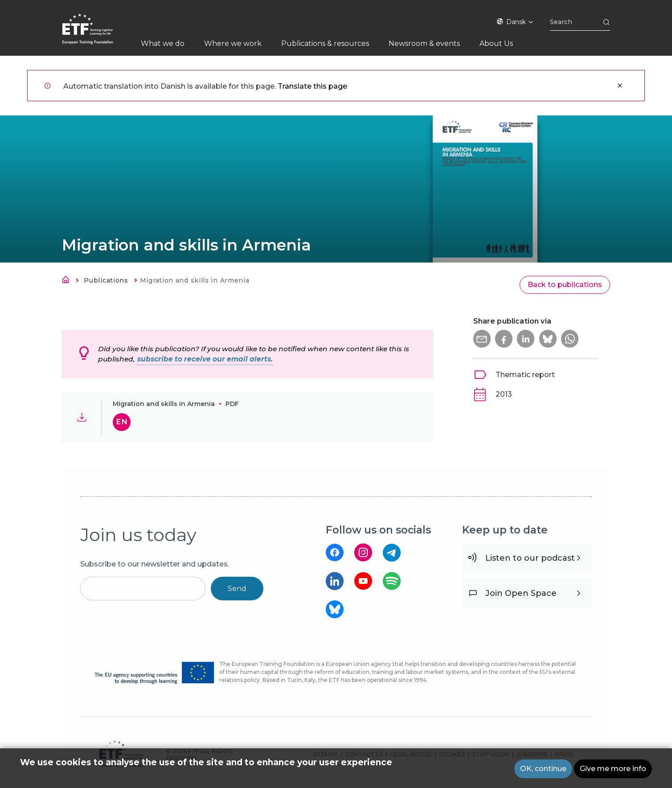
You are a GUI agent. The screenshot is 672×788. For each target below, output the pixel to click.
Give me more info (613, 769)
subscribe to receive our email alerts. (205, 359)
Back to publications (565, 285)
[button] (482, 339)
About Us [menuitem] (496, 43)
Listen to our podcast (530, 558)
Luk (620, 86)
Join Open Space (521, 593)
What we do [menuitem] (163, 43)
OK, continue (543, 769)
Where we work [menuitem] (233, 43)
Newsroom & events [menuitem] (424, 43)
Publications (106, 280)
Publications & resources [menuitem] (325, 43)
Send (237, 589)
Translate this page (312, 86)
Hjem (68, 281)
